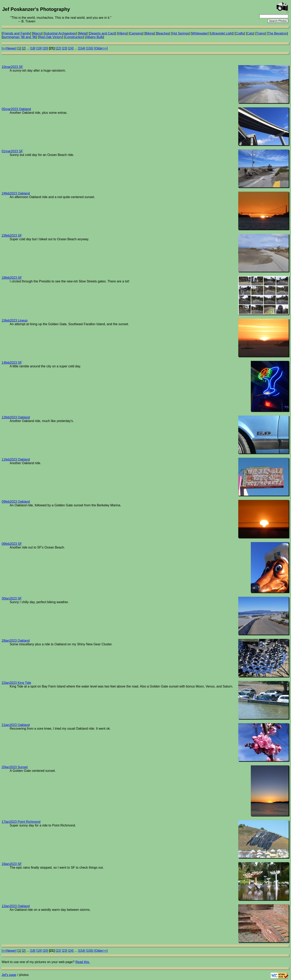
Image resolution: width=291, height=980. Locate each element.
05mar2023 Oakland (16, 109)
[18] (33, 48)
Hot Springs (180, 33)
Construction (74, 37)
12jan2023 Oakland (16, 906)
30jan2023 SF (12, 598)
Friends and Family (16, 33)
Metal (83, 33)
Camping (136, 33)
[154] (82, 48)
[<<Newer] (9, 48)
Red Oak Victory (51, 37)
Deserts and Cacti (102, 33)
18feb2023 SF (12, 278)
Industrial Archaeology (60, 33)
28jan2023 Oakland (16, 641)
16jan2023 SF (12, 864)
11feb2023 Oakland (16, 459)
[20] (45, 48)
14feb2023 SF (12, 363)
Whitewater (200, 33)
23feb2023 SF (12, 236)
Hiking (122, 33)
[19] (39, 48)
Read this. (83, 962)
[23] (65, 48)
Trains (260, 33)
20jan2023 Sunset (15, 767)
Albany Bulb (94, 37)
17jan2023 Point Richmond (21, 822)
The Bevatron (277, 33)
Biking (150, 33)
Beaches (163, 33)
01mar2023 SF (12, 151)
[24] (71, 48)
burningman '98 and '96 (19, 37)
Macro (37, 33)
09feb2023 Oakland (16, 502)
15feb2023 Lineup (15, 320)
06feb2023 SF (12, 544)
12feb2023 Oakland (16, 417)
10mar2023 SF (12, 67)
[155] (90, 48)
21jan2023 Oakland (16, 725)
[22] (58, 48)
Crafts (240, 33)
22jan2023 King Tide (16, 683)
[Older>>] (101, 48)
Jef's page (9, 975)
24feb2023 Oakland (16, 193)
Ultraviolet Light (221, 33)
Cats (250, 33)
